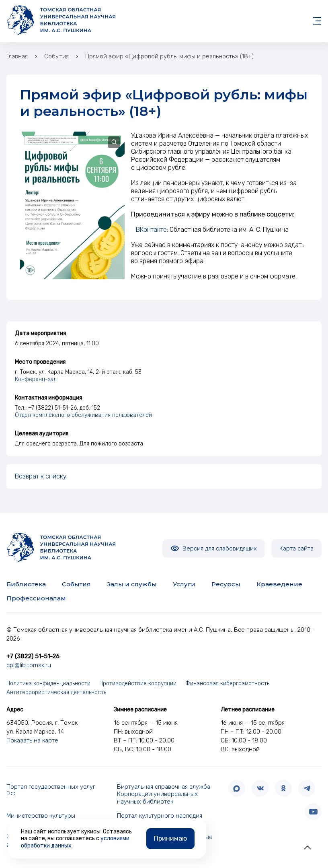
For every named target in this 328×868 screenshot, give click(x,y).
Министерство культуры (41, 816)
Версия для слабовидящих (214, 548)
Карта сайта (296, 548)
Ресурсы (226, 584)
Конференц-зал (36, 379)
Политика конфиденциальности (48, 683)
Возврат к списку (41, 476)
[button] (307, 847)
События (76, 584)
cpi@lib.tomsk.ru (29, 665)
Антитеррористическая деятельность (56, 692)
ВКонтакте (151, 230)
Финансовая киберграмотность (227, 683)
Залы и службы (132, 584)
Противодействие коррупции (138, 683)
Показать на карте (32, 740)
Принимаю (170, 838)
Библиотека (26, 584)
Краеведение (279, 584)
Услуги (184, 584)
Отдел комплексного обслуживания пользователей (83, 415)
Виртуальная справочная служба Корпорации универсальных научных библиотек (164, 794)
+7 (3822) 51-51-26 (33, 656)
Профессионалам (36, 598)
